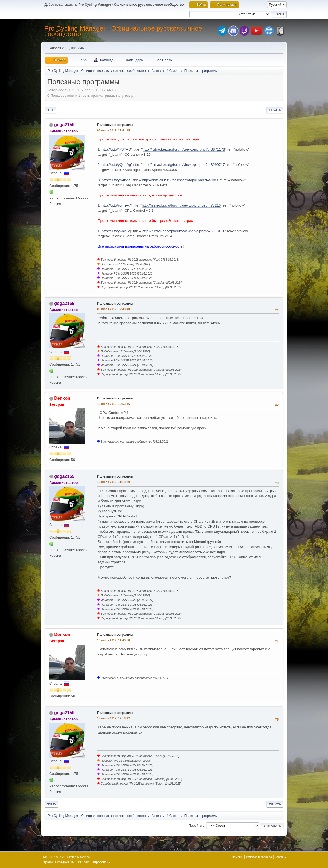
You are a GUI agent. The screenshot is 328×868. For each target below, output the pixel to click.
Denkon (62, 398)
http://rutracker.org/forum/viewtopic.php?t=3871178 (184, 149)
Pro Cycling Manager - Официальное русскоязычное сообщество (123, 31)
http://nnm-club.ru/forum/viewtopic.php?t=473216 (181, 205)
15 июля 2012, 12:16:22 (114, 718)
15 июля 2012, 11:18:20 (114, 482)
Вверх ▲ (281, 857)
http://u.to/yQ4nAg (116, 165)
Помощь (237, 857)
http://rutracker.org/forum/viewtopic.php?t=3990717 (184, 165)
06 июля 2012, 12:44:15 (114, 130)
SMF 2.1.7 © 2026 (53, 857)
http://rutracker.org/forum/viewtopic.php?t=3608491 (183, 231)
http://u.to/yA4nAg (116, 180)
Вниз (50, 110)
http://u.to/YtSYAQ (117, 149)
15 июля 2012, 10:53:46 (114, 404)
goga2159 (64, 125)
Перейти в (197, 826)
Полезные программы (115, 125)
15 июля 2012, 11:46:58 (114, 640)
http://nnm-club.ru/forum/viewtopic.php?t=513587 (182, 180)
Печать (275, 110)
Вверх (51, 804)
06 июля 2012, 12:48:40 (114, 309)
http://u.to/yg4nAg (116, 205)
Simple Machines (79, 857)
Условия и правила (259, 857)
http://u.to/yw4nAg (116, 231)
